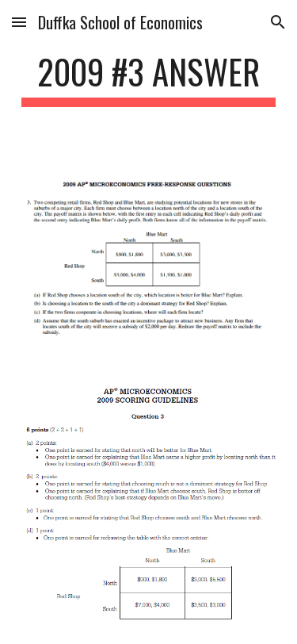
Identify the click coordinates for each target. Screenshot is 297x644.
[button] (19, 22)
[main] (149, 79)
